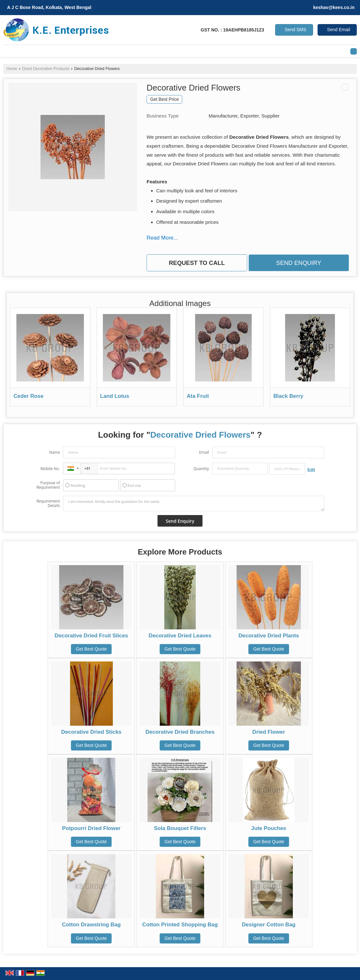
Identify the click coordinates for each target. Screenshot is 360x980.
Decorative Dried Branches (180, 732)
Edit (311, 470)
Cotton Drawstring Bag (91, 925)
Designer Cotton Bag (269, 925)
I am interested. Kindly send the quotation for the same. (194, 503)
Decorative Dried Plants (269, 636)
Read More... (162, 238)
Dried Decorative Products (46, 69)
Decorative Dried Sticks (91, 732)
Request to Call (197, 263)
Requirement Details (48, 503)
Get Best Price (164, 99)
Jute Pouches (269, 828)
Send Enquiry (299, 263)
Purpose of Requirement (48, 485)
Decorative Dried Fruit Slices (91, 636)
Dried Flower (269, 732)
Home (12, 69)
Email (204, 452)
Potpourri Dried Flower (91, 828)
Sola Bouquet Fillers (180, 828)
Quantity (201, 469)
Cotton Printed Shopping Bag (180, 925)
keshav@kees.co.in (334, 7)
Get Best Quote (91, 649)
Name (55, 452)
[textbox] (287, 469)
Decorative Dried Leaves (180, 636)
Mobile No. (50, 469)
